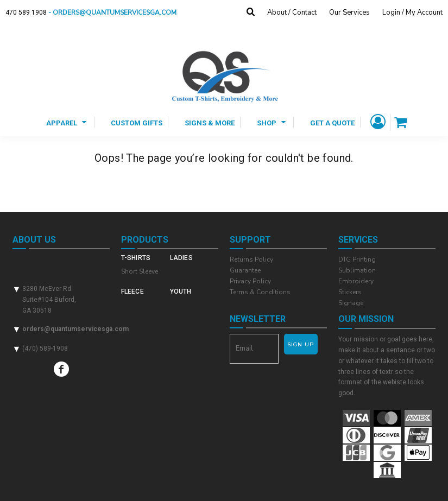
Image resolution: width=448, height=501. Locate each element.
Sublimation (357, 270)
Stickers (350, 292)
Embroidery (356, 281)
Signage (351, 303)
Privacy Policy (250, 281)
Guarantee (245, 270)
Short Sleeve (140, 271)
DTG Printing (357, 259)
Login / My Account (412, 12)
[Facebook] (61, 369)
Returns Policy (251, 259)
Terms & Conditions (260, 292)
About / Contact (292, 12)
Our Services (349, 12)
